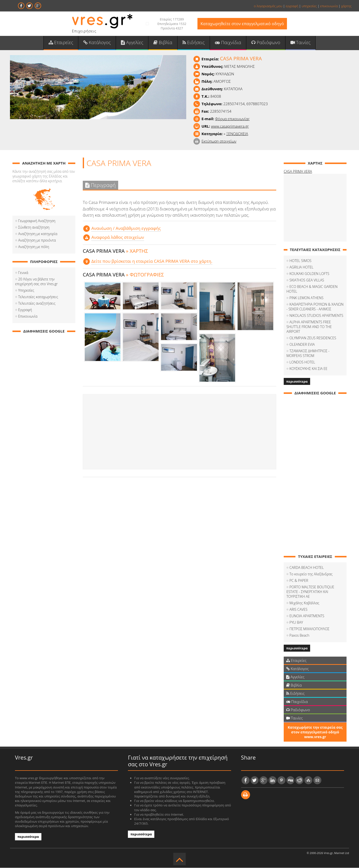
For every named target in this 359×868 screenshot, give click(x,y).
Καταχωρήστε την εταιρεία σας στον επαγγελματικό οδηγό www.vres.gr (315, 733)
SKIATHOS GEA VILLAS (307, 281)
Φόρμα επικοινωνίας (232, 119)
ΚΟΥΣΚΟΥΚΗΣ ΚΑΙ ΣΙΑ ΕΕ (308, 369)
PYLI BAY (296, 623)
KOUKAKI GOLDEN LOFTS (309, 274)
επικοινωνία (329, 6)
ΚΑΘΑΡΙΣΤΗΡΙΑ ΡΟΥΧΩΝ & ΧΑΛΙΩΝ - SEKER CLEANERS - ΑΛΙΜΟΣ (315, 307)
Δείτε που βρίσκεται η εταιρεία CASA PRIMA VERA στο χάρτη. (151, 261)
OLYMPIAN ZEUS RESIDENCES (313, 338)
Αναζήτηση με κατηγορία (38, 234)
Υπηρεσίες (26, 291)
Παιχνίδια (227, 43)
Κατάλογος (98, 43)
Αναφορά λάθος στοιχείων (117, 238)
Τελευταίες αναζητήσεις (37, 304)
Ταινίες (299, 43)
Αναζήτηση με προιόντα (37, 241)
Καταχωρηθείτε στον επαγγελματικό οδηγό (242, 24)
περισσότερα (297, 382)
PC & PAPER (299, 581)
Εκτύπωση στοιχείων (219, 142)
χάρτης (346, 6)
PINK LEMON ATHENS (306, 298)
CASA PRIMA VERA (298, 172)
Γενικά (23, 273)
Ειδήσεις (193, 43)
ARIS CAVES (298, 610)
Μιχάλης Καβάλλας (304, 603)
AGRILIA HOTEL (301, 268)
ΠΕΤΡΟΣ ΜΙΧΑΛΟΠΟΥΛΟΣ (309, 629)
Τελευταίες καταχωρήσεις (38, 297)
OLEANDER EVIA (302, 345)
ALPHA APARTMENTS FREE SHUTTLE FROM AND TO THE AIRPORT (309, 327)
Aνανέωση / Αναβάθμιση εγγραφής (126, 228)
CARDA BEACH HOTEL (307, 568)
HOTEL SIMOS (300, 261)
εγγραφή (292, 6)
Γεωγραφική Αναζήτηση (37, 221)
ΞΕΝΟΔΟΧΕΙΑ (237, 134)
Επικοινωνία (28, 317)
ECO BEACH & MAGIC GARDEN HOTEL (312, 289)
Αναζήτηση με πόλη (34, 247)
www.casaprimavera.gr (230, 127)
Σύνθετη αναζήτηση (34, 228)
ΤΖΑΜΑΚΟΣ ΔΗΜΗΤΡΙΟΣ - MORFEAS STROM (308, 354)
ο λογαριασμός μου (268, 6)
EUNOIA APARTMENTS (307, 616)
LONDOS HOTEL (302, 363)
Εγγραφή (25, 310)
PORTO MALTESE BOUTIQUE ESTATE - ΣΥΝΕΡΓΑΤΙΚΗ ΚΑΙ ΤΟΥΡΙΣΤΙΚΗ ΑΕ (310, 592)
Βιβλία (163, 43)
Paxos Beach (299, 636)
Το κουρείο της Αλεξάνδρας (311, 574)
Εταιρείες (62, 43)
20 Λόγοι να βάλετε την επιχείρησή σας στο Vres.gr (37, 282)
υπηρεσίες (309, 6)
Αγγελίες (133, 43)
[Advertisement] (179, 432)
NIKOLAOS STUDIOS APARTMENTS (316, 316)
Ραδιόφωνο (265, 43)
